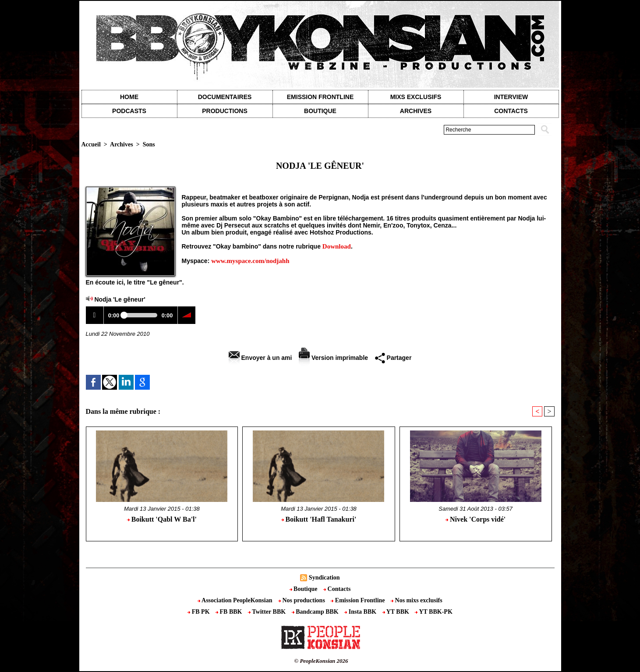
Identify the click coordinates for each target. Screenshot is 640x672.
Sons (149, 144)
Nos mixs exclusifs (417, 600)
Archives (416, 111)
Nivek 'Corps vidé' (476, 519)
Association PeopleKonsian (236, 600)
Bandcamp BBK (316, 612)
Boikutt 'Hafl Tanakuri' (319, 519)
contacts (511, 111)
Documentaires (225, 97)
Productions (225, 111)
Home (129, 97)
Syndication (324, 578)
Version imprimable (333, 358)
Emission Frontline (320, 97)
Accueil (91, 144)
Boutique (320, 111)
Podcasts (129, 111)
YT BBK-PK (433, 612)
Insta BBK (361, 612)
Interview (511, 97)
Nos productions (302, 600)
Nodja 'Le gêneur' (120, 299)
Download (337, 246)
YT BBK (397, 612)
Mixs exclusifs (416, 97)
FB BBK (230, 612)
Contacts (337, 589)
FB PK (199, 612)
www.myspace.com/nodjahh (250, 261)
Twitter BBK (268, 612)
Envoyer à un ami (260, 358)
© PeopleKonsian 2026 (321, 661)
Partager (393, 358)
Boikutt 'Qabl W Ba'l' (162, 519)
